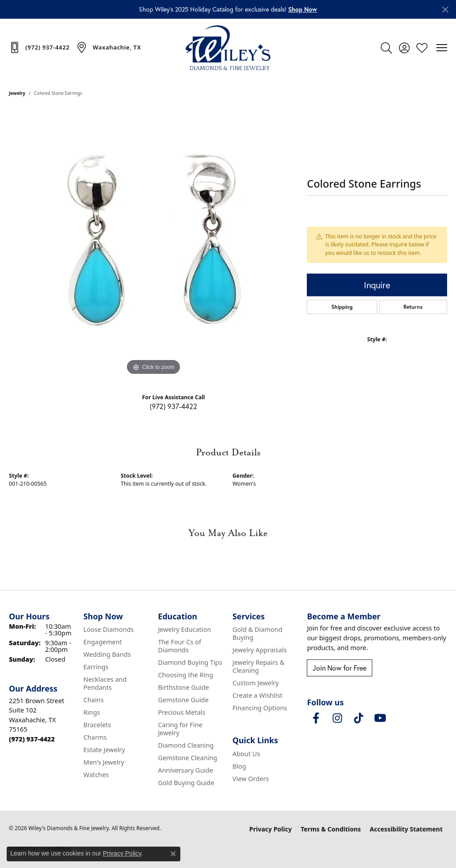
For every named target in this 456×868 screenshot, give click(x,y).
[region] (154, 244)
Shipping (342, 307)
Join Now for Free (340, 668)
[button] (303, 9)
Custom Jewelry (256, 683)
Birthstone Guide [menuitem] (184, 687)
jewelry (17, 93)
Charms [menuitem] (95, 737)
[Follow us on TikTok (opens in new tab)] (358, 718)
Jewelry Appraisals (260, 650)
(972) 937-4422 (173, 406)
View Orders (251, 779)
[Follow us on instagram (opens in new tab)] (337, 718)
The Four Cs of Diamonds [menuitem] (180, 646)
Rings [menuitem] (92, 712)
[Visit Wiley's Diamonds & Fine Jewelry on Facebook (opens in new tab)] (316, 718)
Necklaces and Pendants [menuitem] (105, 683)
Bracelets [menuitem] (97, 725)
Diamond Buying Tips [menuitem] (190, 662)
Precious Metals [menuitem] (182, 712)
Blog (239, 766)
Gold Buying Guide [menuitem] (186, 783)
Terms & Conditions (331, 829)
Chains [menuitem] (94, 700)
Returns (413, 307)
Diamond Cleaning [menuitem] (186, 745)
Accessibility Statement (406, 829)
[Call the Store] (32, 739)
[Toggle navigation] (442, 48)
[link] (39, 47)
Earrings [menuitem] (96, 667)
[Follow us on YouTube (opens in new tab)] (380, 718)
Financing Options (260, 708)
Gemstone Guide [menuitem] (183, 700)
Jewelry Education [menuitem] (185, 629)
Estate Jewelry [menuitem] (104, 750)
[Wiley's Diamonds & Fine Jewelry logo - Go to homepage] (228, 48)
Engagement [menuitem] (102, 642)
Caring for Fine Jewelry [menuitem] (180, 729)
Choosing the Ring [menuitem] (186, 675)
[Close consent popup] (173, 854)
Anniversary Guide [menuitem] (186, 770)
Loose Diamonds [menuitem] (108, 629)
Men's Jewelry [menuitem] (104, 762)
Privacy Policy (271, 829)
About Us (246, 754)
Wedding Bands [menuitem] (107, 654)
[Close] (445, 10)
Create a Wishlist (257, 695)
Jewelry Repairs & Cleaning (259, 666)
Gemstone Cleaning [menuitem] (188, 758)
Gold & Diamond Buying (257, 633)
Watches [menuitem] (96, 775)
